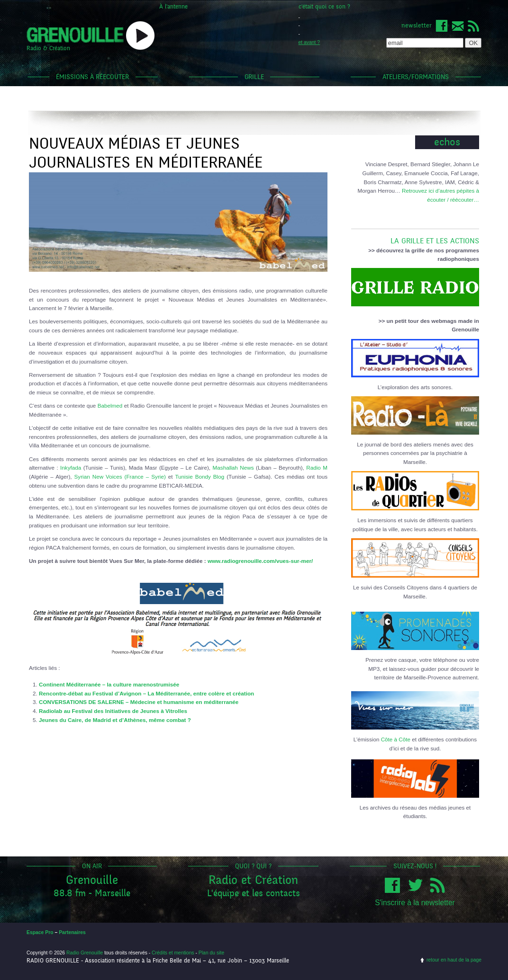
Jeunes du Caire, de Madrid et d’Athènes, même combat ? (115, 720)
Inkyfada (71, 468)
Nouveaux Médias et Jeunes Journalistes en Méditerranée (146, 153)
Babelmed (110, 405)
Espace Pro (40, 932)
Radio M (317, 468)
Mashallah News (233, 468)
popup (140, 36)
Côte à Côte (396, 739)
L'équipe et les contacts (254, 893)
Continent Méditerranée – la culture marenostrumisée (109, 684)
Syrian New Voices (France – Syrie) (120, 477)
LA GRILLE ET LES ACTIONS (415, 237)
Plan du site (211, 953)
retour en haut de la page (454, 960)
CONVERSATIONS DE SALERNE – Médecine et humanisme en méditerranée (139, 702)
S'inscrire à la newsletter (415, 903)
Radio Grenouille (85, 953)
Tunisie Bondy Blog (200, 477)
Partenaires (72, 932)
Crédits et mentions (173, 953)
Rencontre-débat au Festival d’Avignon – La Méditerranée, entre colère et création (146, 693)
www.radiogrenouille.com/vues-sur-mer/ (260, 561)
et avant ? (309, 42)
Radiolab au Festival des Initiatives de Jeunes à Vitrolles (113, 711)
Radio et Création (253, 880)
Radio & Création (48, 48)
